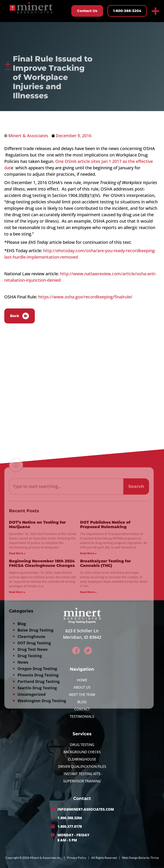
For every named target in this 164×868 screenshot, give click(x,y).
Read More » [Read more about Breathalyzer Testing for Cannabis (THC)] (88, 687)
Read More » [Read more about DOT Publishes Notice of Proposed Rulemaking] (88, 648)
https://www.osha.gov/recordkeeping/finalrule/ (85, 297)
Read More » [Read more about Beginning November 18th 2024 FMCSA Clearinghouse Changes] (17, 687)
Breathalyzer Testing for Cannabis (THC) (105, 658)
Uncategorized (31, 789)
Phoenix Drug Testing (38, 770)
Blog (22, 718)
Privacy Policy (77, 858)
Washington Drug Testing (42, 795)
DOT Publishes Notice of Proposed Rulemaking (105, 619)
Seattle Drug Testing (37, 782)
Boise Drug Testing (35, 725)
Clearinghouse (31, 731)
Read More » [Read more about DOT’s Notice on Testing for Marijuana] (17, 648)
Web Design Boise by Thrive (140, 858)
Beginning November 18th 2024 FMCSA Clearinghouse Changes (42, 658)
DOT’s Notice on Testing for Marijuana (37, 619)
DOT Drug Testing (34, 737)
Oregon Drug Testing (37, 763)
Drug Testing (30, 750)
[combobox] (66, 581)
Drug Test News (33, 744)
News (23, 757)
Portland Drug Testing (39, 776)
